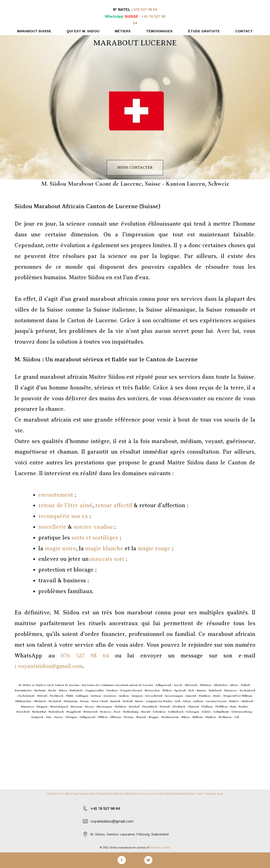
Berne (69, 794)
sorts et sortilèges (95, 538)
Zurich (61, 794)
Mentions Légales (160, 848)
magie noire (60, 548)
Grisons (143, 794)
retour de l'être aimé (65, 505)
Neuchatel (113, 794)
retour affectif (114, 505)
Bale (128, 794)
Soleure (191, 794)
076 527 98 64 (145, 9)
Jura (122, 794)
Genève (51, 794)
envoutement (56, 495)
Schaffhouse (178, 794)
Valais (92, 794)
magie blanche (104, 548)
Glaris (135, 794)
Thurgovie (210, 794)
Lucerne (153, 794)
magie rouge (154, 548)
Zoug (220, 794)
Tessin (200, 794)
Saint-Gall (165, 794)
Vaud (76, 794)
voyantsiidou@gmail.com (50, 666)
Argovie (84, 794)
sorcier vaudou (93, 527)
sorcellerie (52, 527)
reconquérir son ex (63, 516)
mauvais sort (107, 559)
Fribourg (101, 794)
